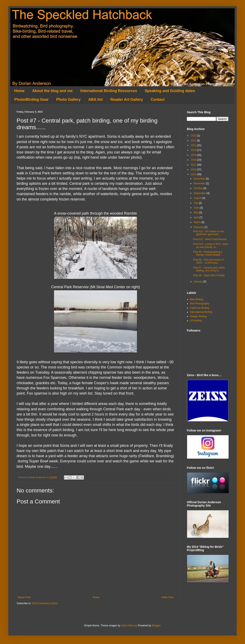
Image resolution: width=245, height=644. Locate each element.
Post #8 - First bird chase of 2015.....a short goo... (208, 261)
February (199, 227)
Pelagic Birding (198, 316)
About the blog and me (52, 91)
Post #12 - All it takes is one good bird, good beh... (208, 233)
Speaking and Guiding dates (170, 91)
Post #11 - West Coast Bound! (210, 239)
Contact (158, 100)
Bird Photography (200, 304)
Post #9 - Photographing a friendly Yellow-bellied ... (208, 253)
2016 (194, 170)
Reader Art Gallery (127, 100)
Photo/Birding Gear (31, 100)
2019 (194, 155)
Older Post (167, 597)
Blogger (156, 626)
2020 (194, 150)
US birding (196, 321)
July (196, 203)
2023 (194, 136)
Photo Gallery (68, 100)
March (198, 222)
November (200, 183)
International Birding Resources (109, 91)
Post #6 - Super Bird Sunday (209, 275)
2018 (194, 160)
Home (19, 91)
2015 (194, 174)
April (197, 218)
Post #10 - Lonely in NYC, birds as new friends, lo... (210, 245)
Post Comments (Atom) (45, 603)
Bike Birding (197, 299)
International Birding (201, 312)
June (197, 208)
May (196, 213)
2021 (194, 145)
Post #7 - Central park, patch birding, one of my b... (209, 269)
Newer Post (24, 597)
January (198, 282)
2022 (194, 141)
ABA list (95, 100)
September (200, 193)
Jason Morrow (129, 626)
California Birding (199, 308)
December (200, 179)
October (198, 188)
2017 (194, 165)
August (198, 198)
